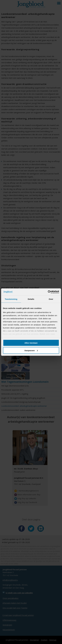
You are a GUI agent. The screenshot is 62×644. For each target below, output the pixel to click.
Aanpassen (31, 350)
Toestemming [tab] (11, 299)
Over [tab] (51, 299)
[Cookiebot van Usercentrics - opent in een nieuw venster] (48, 292)
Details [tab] (31, 299)
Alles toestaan (31, 343)
